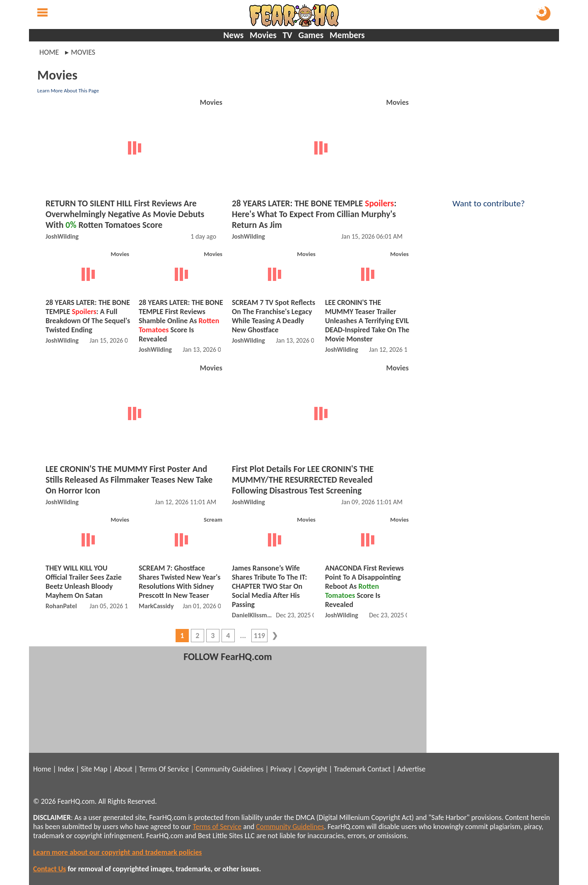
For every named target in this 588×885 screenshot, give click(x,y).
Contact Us (49, 869)
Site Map (94, 769)
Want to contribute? (489, 198)
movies (83, 52)
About (123, 769)
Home (49, 52)
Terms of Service (217, 827)
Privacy (281, 769)
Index (66, 769)
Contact (379, 769)
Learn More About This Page (68, 91)
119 (259, 636)
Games (311, 35)
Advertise (411, 769)
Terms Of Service (164, 769)
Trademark (350, 769)
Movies (263, 35)
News (233, 35)
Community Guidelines (229, 769)
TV (287, 35)
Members (347, 35)
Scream (213, 520)
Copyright (313, 769)
